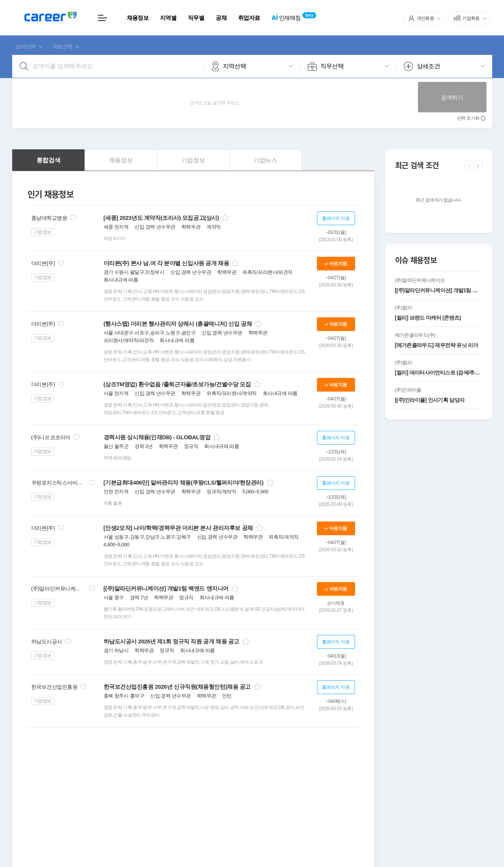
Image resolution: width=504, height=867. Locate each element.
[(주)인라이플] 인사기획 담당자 (430, 400)
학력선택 (63, 46)
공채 (221, 18)
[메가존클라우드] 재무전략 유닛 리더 (437, 345)
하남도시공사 (47, 641)
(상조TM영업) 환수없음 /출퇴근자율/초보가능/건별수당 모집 (177, 384)
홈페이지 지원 (336, 218)
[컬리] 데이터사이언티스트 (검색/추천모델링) (439, 373)
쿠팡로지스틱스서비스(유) (58, 483)
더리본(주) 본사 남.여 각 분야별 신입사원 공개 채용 (166, 263)
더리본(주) (43, 263)
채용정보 (138, 18)
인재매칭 (286, 18)
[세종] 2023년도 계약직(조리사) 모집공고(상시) (161, 218)
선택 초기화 (468, 118)
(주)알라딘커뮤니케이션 (58, 589)
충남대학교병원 (49, 218)
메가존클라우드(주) (415, 335)
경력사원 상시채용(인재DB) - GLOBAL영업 (157, 437)
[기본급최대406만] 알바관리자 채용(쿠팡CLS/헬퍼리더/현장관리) (184, 482)
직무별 (196, 18)
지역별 (168, 18)
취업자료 (249, 18)
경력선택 (26, 46)
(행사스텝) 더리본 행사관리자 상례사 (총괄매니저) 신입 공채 (178, 324)
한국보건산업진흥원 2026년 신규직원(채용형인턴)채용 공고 (177, 687)
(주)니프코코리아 (51, 437)
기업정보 (43, 232)
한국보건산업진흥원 (54, 687)
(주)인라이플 (408, 390)
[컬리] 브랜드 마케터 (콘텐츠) (428, 318)
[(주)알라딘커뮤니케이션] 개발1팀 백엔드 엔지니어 (166, 588)
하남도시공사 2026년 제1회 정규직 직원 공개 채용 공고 (171, 641)
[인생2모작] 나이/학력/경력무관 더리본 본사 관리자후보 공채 (178, 528)
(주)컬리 (404, 308)
